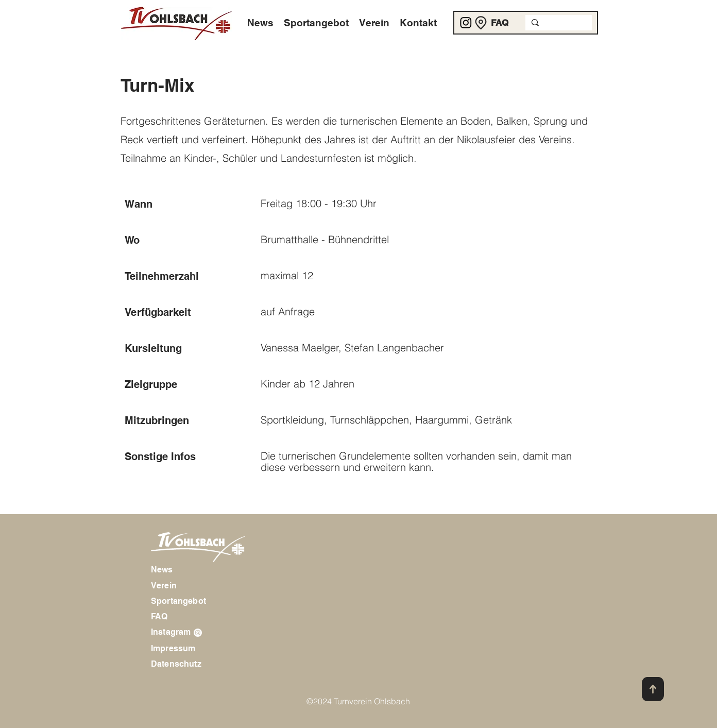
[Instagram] (466, 22)
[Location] (481, 23)
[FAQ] (500, 23)
